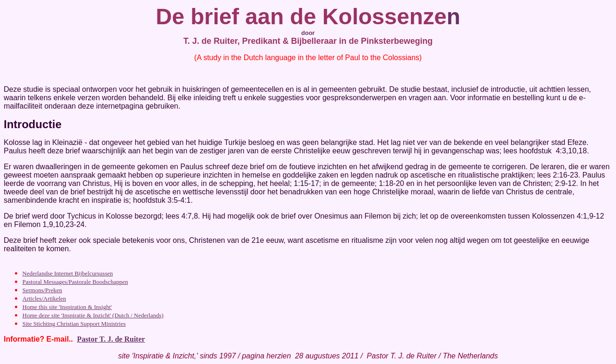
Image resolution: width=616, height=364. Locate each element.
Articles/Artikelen (44, 299)
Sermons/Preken (42, 290)
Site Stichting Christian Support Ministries (74, 324)
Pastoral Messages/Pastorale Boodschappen (75, 282)
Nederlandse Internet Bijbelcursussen (68, 273)
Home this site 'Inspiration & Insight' (67, 307)
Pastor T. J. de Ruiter (111, 339)
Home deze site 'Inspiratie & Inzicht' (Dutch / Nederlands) (93, 315)
